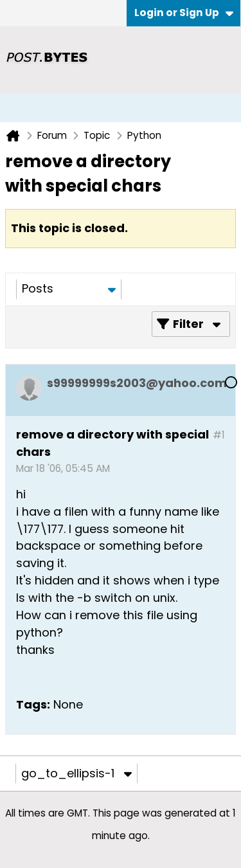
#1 (219, 435)
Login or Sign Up (184, 13)
